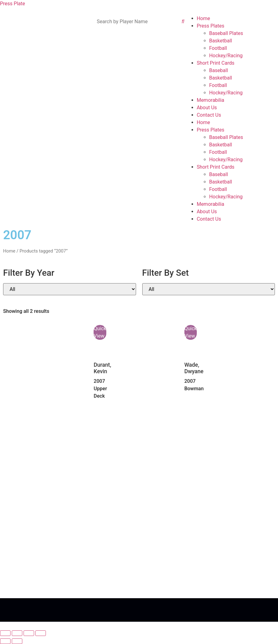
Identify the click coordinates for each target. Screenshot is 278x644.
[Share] (29, 633)
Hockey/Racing (226, 56)
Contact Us (209, 115)
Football (218, 48)
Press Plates (211, 26)
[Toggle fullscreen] (17, 633)
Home (203, 18)
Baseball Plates (226, 33)
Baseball (219, 70)
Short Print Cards (216, 63)
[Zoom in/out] (5, 633)
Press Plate (13, 4)
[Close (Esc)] (41, 633)
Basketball (221, 41)
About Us (207, 108)
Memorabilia (211, 100)
